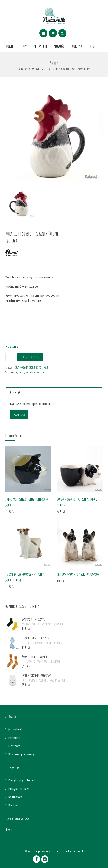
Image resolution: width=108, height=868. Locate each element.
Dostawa (14, 746)
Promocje (41, 46)
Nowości (59, 46)
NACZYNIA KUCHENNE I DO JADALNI (34, 367)
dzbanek (14, 372)
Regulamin (15, 797)
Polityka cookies (19, 789)
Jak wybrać (15, 729)
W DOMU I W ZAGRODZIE (42, 69)
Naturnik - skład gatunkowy (18, 818)
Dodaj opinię (19, 414)
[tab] (54, 392)
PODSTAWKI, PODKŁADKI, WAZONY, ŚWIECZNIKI (48, 680)
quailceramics (30, 372)
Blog (93, 46)
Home (9, 46)
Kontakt (78, 46)
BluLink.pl (77, 851)
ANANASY (26, 624)
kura (21, 372)
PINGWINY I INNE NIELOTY (56, 643)
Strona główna (23, 69)
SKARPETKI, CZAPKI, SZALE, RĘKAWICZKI (48, 624)
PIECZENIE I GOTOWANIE (32, 643)
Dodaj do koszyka (30, 357)
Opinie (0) (15, 393)
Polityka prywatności (22, 780)
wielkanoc (41, 372)
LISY (24, 662)
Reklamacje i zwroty (21, 754)
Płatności (14, 738)
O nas (24, 46)
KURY (57, 69)
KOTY (24, 680)
